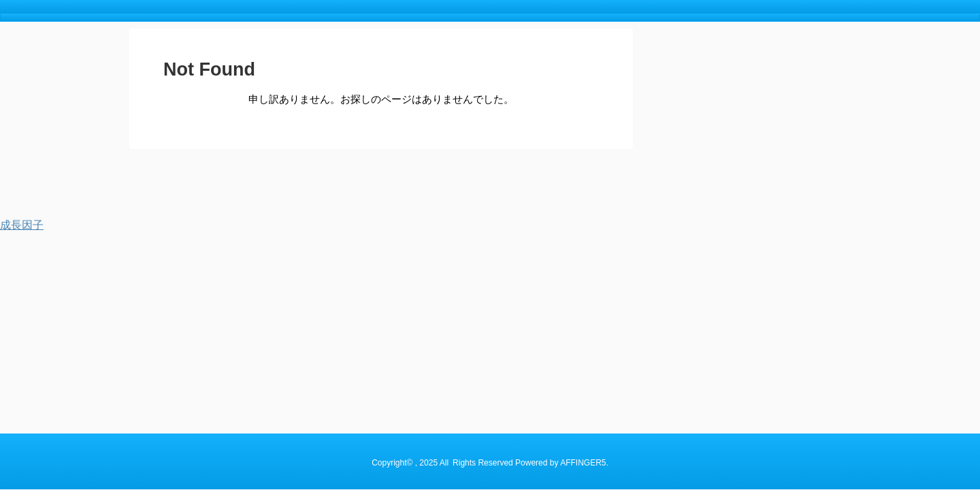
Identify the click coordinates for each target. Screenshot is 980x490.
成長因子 (22, 225)
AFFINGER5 (583, 192)
